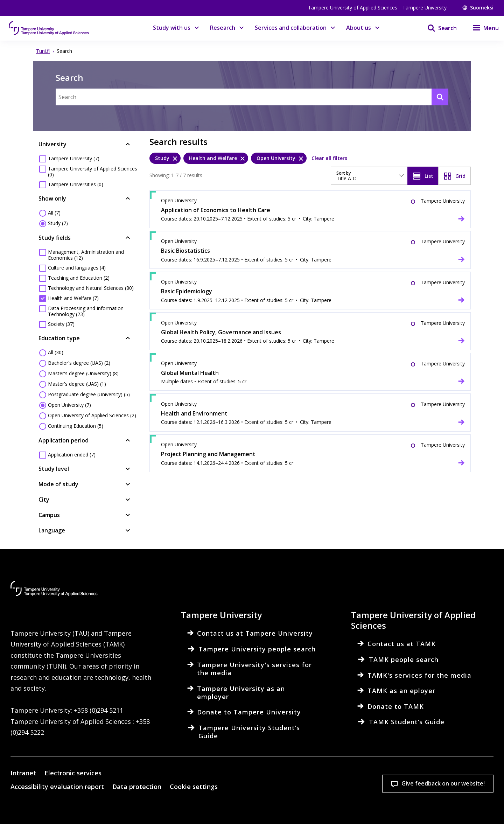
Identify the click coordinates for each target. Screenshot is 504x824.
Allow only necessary (449, 788)
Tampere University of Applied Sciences (353, 8)
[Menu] (481, 28)
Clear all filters (329, 158)
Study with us (172, 28)
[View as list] (423, 176)
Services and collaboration (291, 28)
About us (359, 28)
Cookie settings (265, 788)
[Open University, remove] (279, 158)
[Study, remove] (165, 158)
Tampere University (425, 8)
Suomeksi (478, 8)
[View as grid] (454, 176)
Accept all (357, 788)
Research (223, 28)
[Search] (438, 28)
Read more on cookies (156, 808)
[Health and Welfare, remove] (216, 158)
